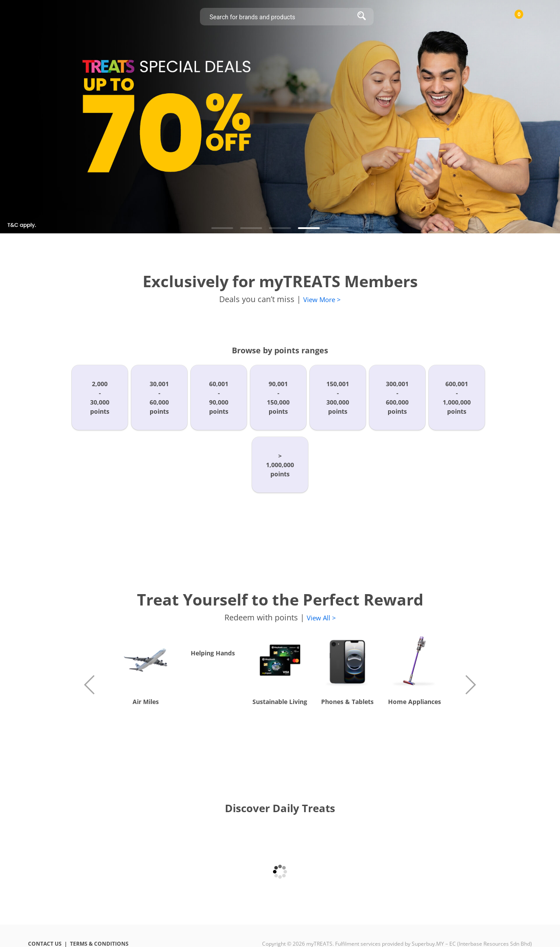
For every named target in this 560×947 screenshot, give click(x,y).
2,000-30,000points (100, 398)
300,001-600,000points (397, 398)
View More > (322, 299)
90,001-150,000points (278, 398)
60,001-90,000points (219, 398)
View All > (321, 618)
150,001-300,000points (338, 398)
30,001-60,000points (159, 398)
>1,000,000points (280, 465)
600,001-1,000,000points (457, 398)
